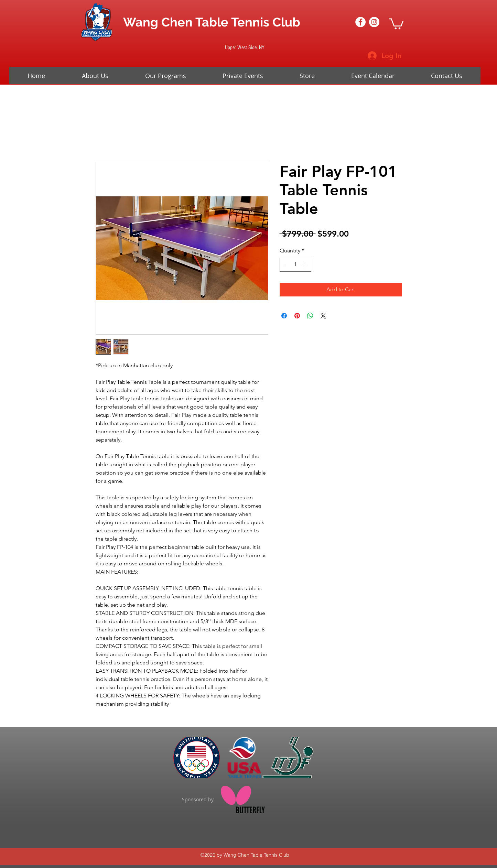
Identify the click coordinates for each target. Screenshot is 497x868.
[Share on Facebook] (284, 316)
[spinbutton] (295, 265)
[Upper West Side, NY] (245, 47)
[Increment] (305, 265)
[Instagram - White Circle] (374, 22)
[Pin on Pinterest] (297, 316)
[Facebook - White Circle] (360, 22)
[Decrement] (285, 265)
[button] (396, 23)
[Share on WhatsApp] (310, 316)
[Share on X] (323, 316)
